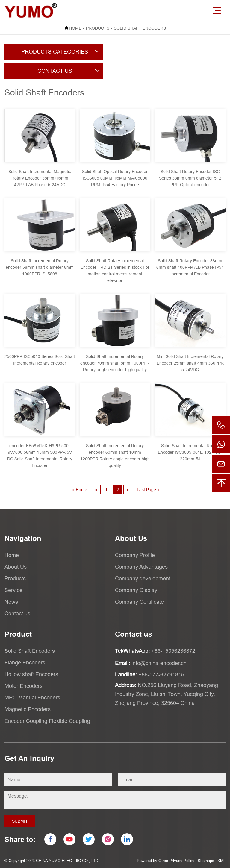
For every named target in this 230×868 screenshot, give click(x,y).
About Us (16, 567)
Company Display (136, 590)
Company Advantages (141, 567)
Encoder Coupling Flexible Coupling (47, 721)
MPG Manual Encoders (32, 698)
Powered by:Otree (152, 861)
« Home (80, 490)
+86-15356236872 (173, 651)
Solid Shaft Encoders (140, 28)
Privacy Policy (182, 861)
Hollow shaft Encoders (31, 674)
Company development (143, 578)
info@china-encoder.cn (159, 663)
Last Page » (148, 490)
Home (75, 28)
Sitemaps (206, 861)
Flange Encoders (25, 663)
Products (98, 28)
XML (221, 861)
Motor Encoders (24, 686)
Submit (20, 821)
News (11, 602)
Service (13, 590)
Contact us (17, 613)
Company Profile (135, 555)
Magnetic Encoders (28, 709)
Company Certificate (139, 602)
